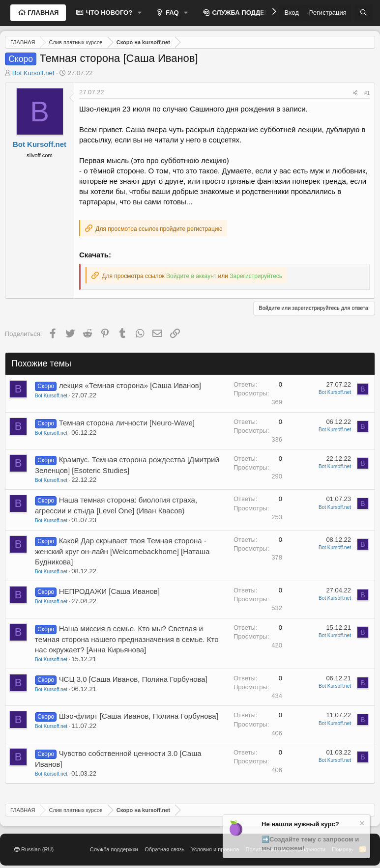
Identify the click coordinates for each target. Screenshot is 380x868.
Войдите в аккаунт (191, 276)
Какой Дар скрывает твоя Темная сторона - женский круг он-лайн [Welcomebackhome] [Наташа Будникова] (122, 551)
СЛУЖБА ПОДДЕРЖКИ (247, 13)
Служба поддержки (114, 849)
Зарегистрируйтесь (256, 276)
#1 (367, 93)
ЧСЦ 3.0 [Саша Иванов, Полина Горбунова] (133, 679)
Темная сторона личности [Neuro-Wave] (127, 423)
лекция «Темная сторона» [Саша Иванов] (130, 385)
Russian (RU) (34, 849)
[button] (140, 13)
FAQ (171, 13)
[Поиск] (364, 13)
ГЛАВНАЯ (43, 13)
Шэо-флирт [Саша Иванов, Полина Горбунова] (139, 716)
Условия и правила (215, 849)
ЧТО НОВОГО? (108, 13)
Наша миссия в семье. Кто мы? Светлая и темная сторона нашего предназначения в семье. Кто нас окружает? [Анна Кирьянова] (127, 639)
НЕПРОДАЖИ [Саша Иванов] (109, 591)
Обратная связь (164, 849)
